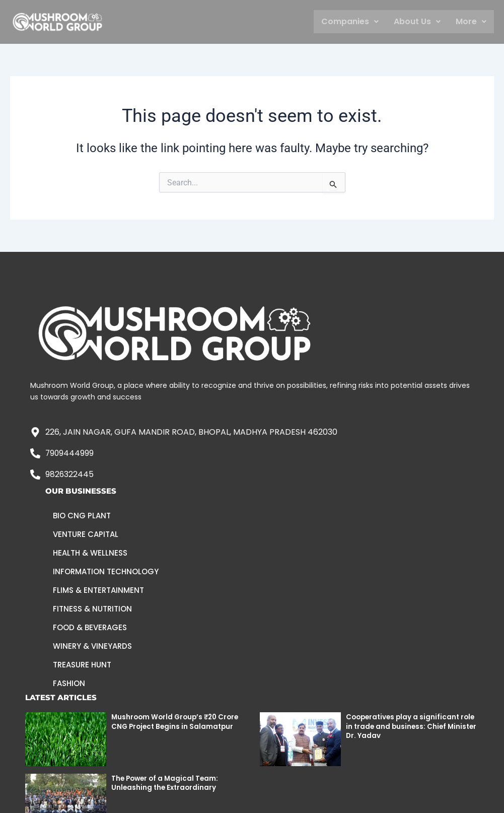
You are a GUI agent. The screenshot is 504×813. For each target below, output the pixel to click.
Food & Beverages (90, 628)
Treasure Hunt (82, 665)
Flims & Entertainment (98, 591)
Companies (350, 21)
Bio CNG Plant (82, 516)
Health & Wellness (90, 553)
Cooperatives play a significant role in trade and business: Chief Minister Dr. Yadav (405, 726)
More (471, 21)
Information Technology (106, 572)
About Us (417, 21)
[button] (350, 22)
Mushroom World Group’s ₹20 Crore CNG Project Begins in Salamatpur (178, 722)
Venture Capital (86, 535)
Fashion (69, 684)
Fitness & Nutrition (92, 609)
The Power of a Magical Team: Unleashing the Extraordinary (167, 783)
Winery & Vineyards (92, 647)
